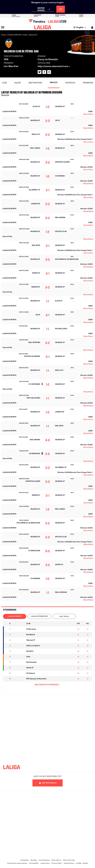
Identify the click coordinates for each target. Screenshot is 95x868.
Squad (18, 83)
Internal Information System (17, 863)
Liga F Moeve (64, 616)
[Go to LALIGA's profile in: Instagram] (49, 72)
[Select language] (80, 27)
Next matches (35, 83)
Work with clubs (69, 860)
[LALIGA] (43, 27)
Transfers (88, 83)
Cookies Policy (69, 863)
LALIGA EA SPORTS (15, 616)
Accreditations (44, 860)
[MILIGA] (91, 27)
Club (4, 83)
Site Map (34, 860)
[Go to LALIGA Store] (47, 21)
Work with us (56, 860)
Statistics (70, 83)
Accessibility (34, 863)
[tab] (15, 616)
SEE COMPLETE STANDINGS (47, 685)
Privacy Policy (57, 863)
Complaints (24, 860)
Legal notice (45, 863)
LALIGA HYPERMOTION (39, 616)
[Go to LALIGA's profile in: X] (40, 72)
